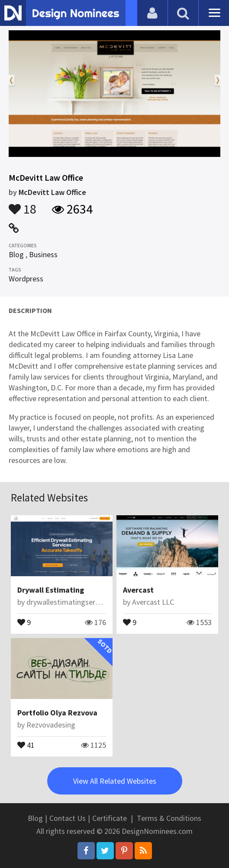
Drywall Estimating (51, 590)
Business (43, 254)
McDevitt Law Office (52, 192)
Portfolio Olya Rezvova (57, 713)
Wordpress (26, 279)
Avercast (138, 590)
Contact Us (68, 818)
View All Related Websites (115, 781)
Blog (16, 254)
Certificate (110, 818)
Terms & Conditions (169, 818)
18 (23, 205)
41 (26, 744)
